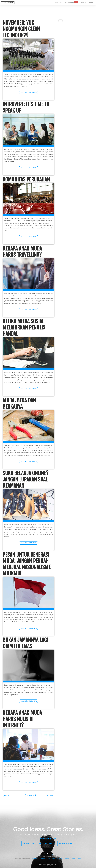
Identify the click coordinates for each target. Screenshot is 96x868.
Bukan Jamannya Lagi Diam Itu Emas (25, 643)
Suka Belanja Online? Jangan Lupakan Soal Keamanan (26, 480)
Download (43, 859)
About (91, 4)
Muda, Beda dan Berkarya (19, 404)
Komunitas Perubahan (26, 180)
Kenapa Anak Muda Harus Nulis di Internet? (22, 719)
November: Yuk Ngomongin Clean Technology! (21, 29)
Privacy (73, 859)
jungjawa (53, 854)
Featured (59, 4)
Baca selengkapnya (29, 93)
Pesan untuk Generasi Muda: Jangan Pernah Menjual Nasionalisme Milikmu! (27, 564)
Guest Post (60, 859)
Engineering (71, 4)
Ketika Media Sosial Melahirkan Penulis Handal (24, 328)
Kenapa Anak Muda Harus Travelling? (22, 252)
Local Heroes (35, 859)
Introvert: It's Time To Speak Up (26, 108)
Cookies (79, 859)
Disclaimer (67, 859)
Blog (83, 4)
